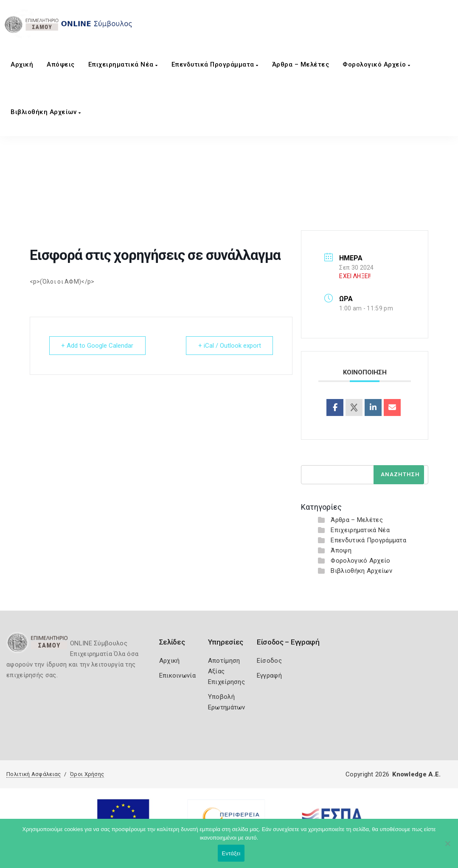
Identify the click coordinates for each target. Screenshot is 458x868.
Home (161, 194)
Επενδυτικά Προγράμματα (215, 64)
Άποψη (341, 550)
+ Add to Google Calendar (98, 346)
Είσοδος (269, 661)
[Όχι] (447, 848)
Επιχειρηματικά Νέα (123, 64)
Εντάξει (231, 853)
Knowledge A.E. (416, 774)
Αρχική (22, 64)
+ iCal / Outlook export (229, 346)
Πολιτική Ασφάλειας (34, 774)
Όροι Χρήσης (87, 774)
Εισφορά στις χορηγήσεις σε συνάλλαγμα (237, 194)
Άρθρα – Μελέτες (301, 64)
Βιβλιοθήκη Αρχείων (46, 112)
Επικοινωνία (177, 675)
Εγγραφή (269, 675)
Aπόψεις (61, 64)
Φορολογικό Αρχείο (377, 64)
